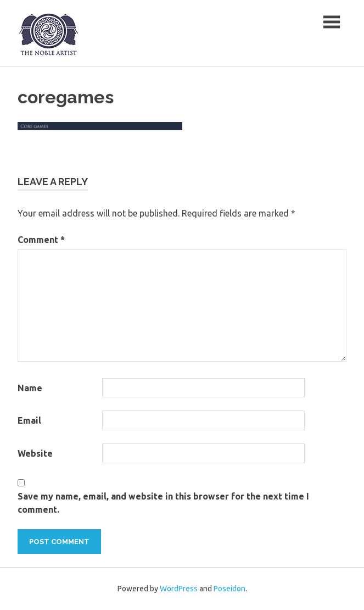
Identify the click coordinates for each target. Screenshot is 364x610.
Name (30, 388)
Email (29, 420)
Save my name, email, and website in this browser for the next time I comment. (163, 503)
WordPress (179, 589)
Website (35, 453)
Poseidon (229, 589)
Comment (41, 240)
